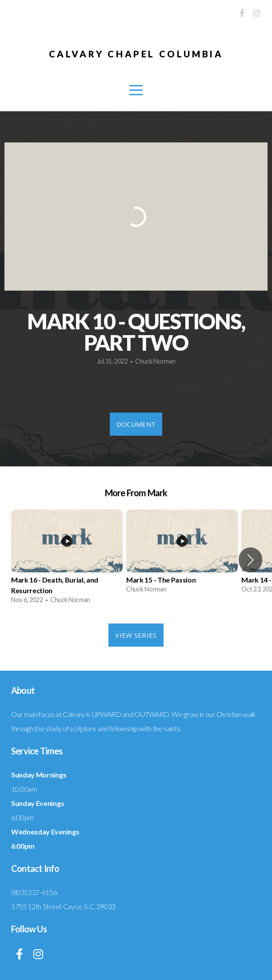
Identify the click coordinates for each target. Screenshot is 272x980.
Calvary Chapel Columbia (136, 54)
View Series (136, 635)
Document (136, 424)
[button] (250, 560)
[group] (67, 560)
